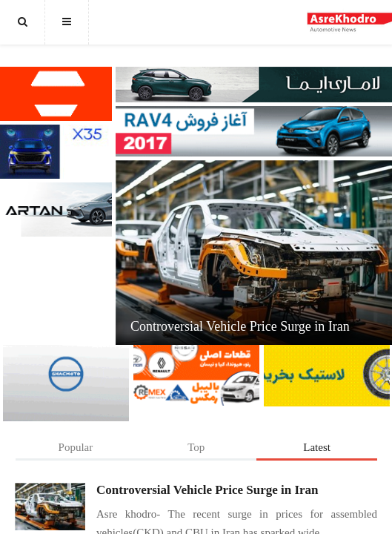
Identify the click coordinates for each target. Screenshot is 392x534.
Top (196, 447)
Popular (76, 447)
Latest (317, 447)
